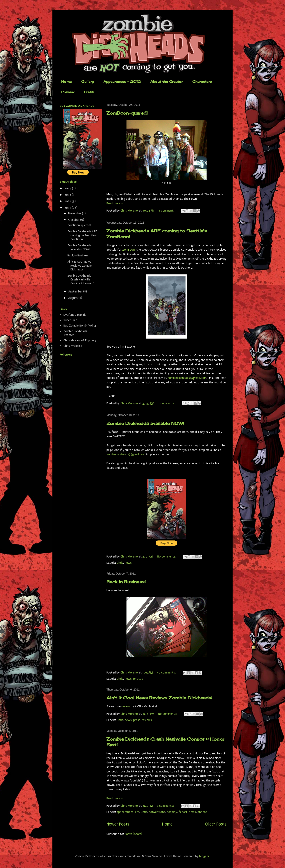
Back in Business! (126, 582)
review (126, 706)
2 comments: (167, 403)
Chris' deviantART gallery (80, 340)
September (76, 291)
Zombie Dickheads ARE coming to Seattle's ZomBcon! (82, 235)
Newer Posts (118, 824)
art (137, 812)
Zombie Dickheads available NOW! (145, 423)
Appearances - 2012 (122, 82)
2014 (68, 188)
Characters (202, 82)
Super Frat (70, 320)
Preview (68, 92)
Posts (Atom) (133, 834)
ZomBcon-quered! (127, 113)
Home (66, 82)
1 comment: (167, 211)
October (74, 220)
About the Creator (167, 82)
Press (89, 92)
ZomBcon (128, 250)
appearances (125, 812)
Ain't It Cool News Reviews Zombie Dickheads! (159, 698)
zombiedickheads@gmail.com (187, 378)
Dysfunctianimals (75, 315)
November (75, 213)
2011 (68, 208)
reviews (147, 720)
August (73, 298)
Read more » (114, 203)
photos (138, 679)
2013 (68, 195)
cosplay (172, 812)
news (128, 563)
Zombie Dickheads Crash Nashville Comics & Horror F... (82, 279)
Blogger (204, 856)
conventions (157, 812)
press (137, 720)
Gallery (88, 82)
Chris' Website (73, 346)
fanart (183, 812)
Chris (120, 563)
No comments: (167, 556)
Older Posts (216, 824)
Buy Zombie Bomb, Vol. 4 (80, 326)
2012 (68, 201)
